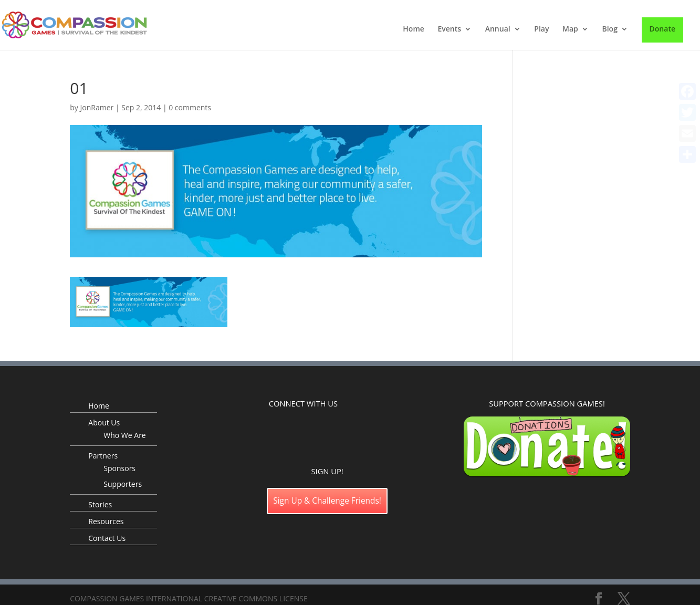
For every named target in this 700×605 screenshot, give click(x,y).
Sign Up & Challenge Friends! (327, 501)
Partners (103, 456)
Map (570, 29)
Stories (100, 504)
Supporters (123, 484)
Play (541, 29)
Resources (106, 521)
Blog (609, 29)
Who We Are (124, 435)
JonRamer (97, 107)
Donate (662, 29)
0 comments (190, 107)
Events (449, 29)
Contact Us (107, 538)
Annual (498, 29)
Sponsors (119, 468)
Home (414, 29)
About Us (104, 423)
